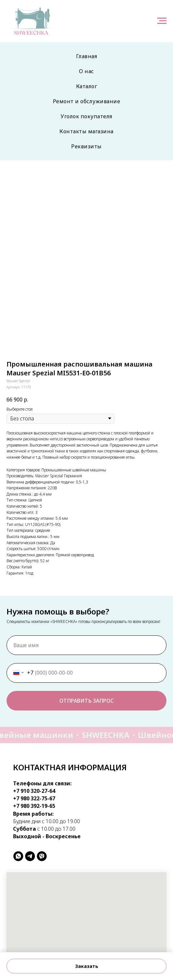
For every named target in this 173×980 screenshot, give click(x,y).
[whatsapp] (18, 856)
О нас (86, 71)
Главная (87, 56)
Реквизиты (86, 146)
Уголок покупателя (86, 116)
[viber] (42, 856)
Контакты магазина (86, 131)
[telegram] (30, 856)
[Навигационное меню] (162, 21)
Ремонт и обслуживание (87, 101)
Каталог (87, 86)
